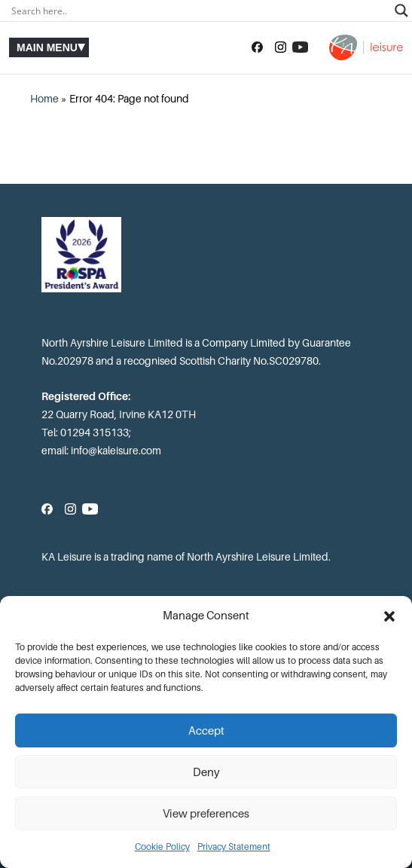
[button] (389, 616)
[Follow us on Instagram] (281, 47)
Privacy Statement (234, 847)
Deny (206, 772)
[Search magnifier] (401, 11)
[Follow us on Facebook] (257, 47)
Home (44, 99)
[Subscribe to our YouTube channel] (300, 47)
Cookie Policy (162, 847)
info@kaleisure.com (116, 451)
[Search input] (199, 11)
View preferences (206, 814)
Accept (206, 731)
